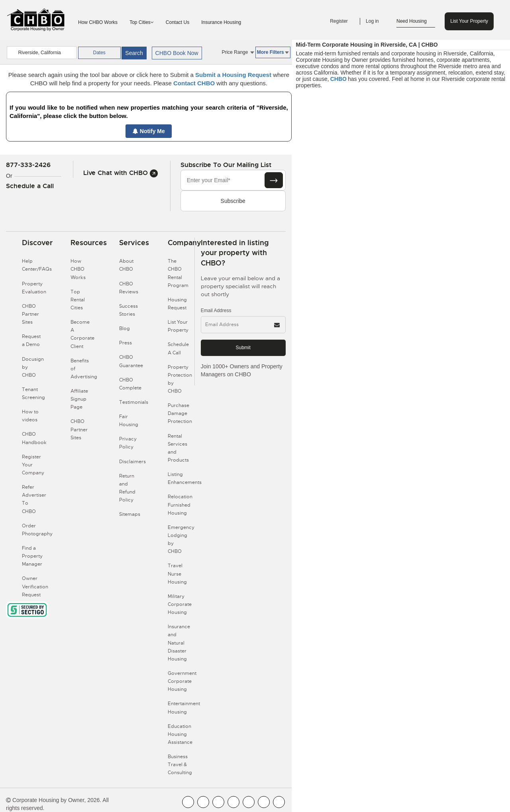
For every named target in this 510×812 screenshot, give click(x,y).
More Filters (273, 52)
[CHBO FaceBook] (188, 802)
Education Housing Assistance (180, 734)
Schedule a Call (30, 186)
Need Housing (416, 22)
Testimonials (134, 402)
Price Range (238, 52)
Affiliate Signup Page (79, 399)
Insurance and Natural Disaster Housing (179, 643)
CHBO (338, 79)
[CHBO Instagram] (233, 802)
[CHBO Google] (279, 802)
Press (126, 343)
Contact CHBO (194, 83)
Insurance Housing (221, 22)
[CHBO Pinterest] (264, 802)
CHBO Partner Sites (30, 314)
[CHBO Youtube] (203, 802)
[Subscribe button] (274, 180)
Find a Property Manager (32, 556)
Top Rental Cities (78, 300)
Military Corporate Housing (180, 604)
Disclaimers (132, 462)
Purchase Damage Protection (180, 413)
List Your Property (469, 21)
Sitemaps (130, 514)
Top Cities (142, 22)
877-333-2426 (28, 165)
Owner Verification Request (35, 586)
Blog (125, 328)
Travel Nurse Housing (177, 574)
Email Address (216, 311)
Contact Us (178, 22)
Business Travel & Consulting (180, 765)
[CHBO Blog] (218, 802)
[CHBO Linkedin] (249, 802)
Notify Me (149, 131)
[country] (41, 53)
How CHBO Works (98, 22)
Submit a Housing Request (233, 75)
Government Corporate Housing (182, 681)
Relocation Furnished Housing (180, 505)
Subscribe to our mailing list (226, 165)
